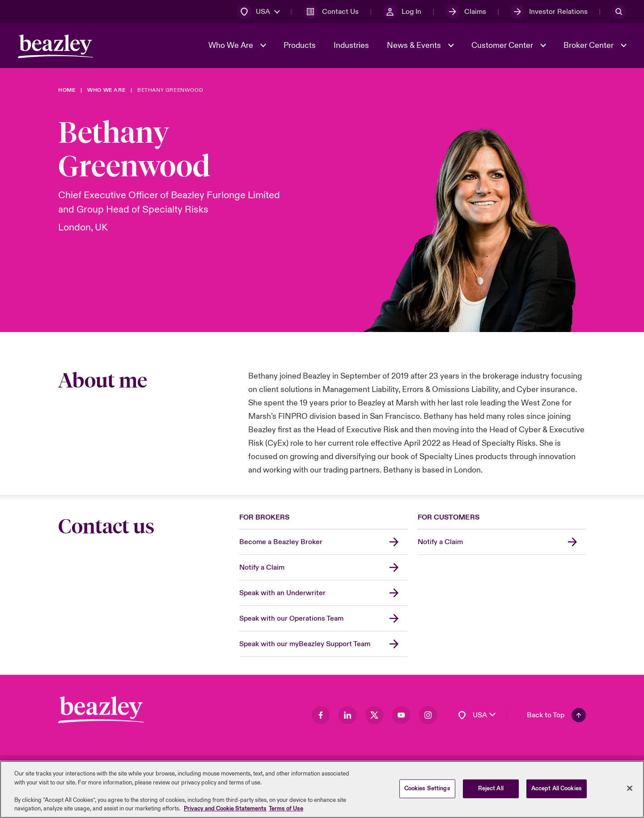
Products (300, 45)
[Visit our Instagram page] (428, 715)
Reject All (491, 790)
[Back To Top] (556, 715)
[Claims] (466, 12)
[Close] (630, 790)
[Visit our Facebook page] (321, 715)
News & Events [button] (415, 45)
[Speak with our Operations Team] (323, 619)
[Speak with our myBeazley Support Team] (323, 644)
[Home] (67, 90)
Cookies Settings (427, 790)
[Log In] (402, 12)
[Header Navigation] (55, 46)
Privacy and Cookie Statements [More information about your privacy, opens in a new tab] (225, 811)
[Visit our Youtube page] (401, 715)
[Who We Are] (106, 90)
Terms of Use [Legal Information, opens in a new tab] (286, 811)
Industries (351, 45)
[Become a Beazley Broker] (323, 542)
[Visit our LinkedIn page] (347, 715)
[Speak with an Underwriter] (323, 593)
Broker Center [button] (589, 45)
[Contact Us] (331, 12)
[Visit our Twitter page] (374, 715)
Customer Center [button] (503, 45)
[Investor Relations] (549, 12)
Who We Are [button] (232, 45)
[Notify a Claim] (323, 568)
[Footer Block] (101, 710)
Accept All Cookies (557, 790)
